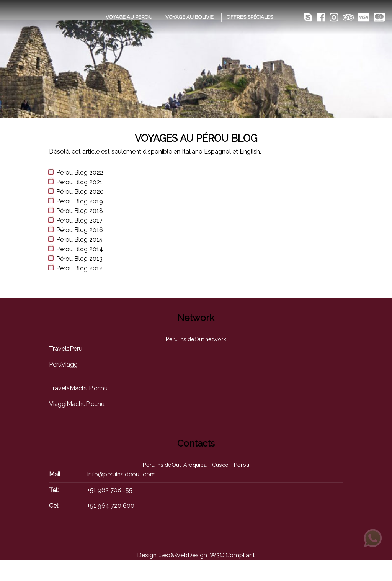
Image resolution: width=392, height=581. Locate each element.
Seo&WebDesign (183, 555)
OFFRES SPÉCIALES (250, 17)
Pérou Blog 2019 (80, 201)
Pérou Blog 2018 (80, 211)
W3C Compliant (232, 555)
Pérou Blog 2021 (79, 182)
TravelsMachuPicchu (78, 388)
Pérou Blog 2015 (79, 240)
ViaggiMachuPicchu (77, 404)
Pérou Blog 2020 (80, 192)
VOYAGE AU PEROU (129, 17)
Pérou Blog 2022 (80, 173)
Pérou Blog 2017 (79, 220)
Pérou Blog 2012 (79, 268)
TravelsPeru (66, 349)
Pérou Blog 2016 (80, 230)
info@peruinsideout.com (122, 474)
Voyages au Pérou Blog (196, 138)
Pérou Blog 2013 (79, 259)
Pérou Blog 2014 (80, 249)
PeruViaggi (64, 364)
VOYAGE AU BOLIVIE (189, 17)
